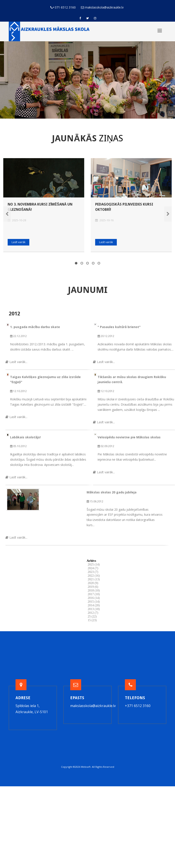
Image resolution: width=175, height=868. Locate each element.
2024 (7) (93, 568)
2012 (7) (93, 613)
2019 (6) (93, 587)
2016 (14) (94, 598)
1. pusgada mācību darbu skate (35, 327)
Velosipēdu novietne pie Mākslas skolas (129, 437)
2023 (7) (93, 572)
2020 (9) (93, 583)
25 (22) (92, 616)
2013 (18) (94, 609)
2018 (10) (94, 590)
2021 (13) (94, 579)
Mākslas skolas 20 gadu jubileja (112, 492)
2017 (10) (94, 594)
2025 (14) (94, 565)
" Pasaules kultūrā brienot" (119, 327)
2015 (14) (94, 602)
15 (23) (92, 620)
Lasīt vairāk (18, 242)
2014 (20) (94, 605)
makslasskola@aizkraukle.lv (93, 706)
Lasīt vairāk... (16, 362)
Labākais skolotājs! (25, 437)
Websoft (86, 767)
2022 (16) (94, 576)
